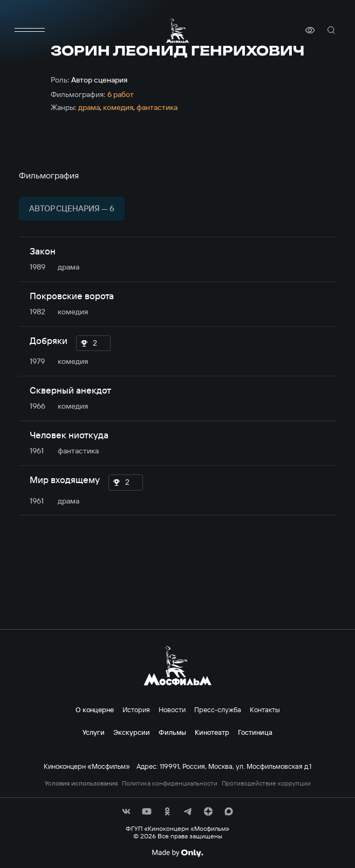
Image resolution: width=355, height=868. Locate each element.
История (136, 709)
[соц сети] (126, 811)
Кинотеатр (212, 732)
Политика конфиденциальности (170, 783)
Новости (172, 709)
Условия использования (81, 783)
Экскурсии (132, 732)
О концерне (95, 709)
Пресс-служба (218, 709)
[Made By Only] (177, 853)
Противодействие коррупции (266, 783)
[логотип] (177, 30)
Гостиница (255, 732)
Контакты (265, 709)
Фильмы (172, 732)
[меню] (30, 30)
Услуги (94, 732)
